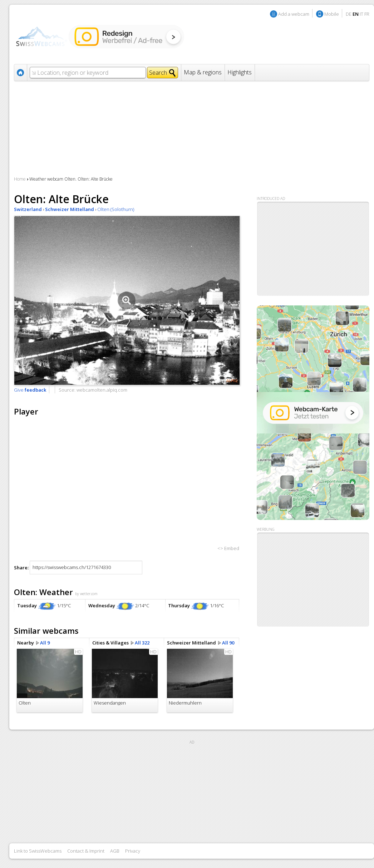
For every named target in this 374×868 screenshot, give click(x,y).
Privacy (133, 851)
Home (20, 179)
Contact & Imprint (86, 851)
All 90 (228, 643)
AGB (115, 851)
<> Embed (228, 548)
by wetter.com (86, 594)
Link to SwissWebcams (38, 851)
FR (367, 14)
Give (30, 390)
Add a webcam (294, 14)
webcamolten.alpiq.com (102, 390)
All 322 (142, 643)
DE (349, 14)
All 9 (45, 643)
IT (361, 14)
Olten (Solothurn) (116, 209)
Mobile (332, 14)
